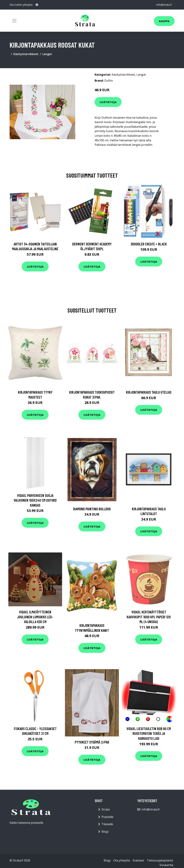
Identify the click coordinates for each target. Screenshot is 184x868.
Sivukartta (166, 865)
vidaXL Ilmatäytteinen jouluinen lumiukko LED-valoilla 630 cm (35, 617)
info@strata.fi (164, 5)
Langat (47, 54)
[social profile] (37, 5)
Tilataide (107, 824)
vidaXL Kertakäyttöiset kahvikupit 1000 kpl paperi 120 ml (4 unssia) (149, 617)
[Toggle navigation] (14, 21)
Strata (106, 809)
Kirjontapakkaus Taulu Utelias (149, 392)
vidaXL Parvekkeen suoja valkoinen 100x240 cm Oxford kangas (35, 500)
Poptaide (107, 817)
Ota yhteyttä (122, 860)
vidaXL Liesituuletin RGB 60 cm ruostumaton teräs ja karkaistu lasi (149, 733)
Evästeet (138, 860)
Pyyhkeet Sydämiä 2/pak (92, 742)
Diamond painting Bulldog (92, 509)
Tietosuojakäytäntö (160, 860)
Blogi (105, 832)
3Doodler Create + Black (149, 244)
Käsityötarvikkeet (26, 54)
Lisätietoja (108, 102)
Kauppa (164, 21)
